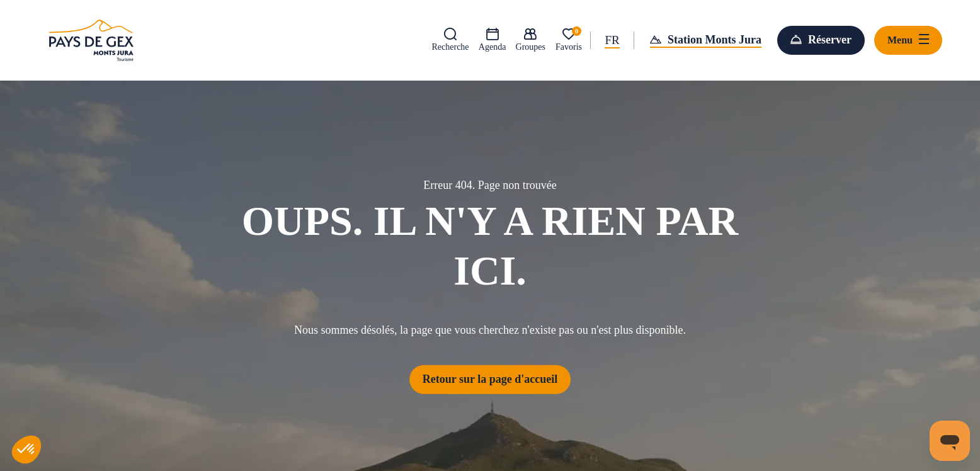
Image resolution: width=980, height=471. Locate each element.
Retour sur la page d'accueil (490, 379)
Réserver (830, 40)
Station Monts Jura (715, 40)
